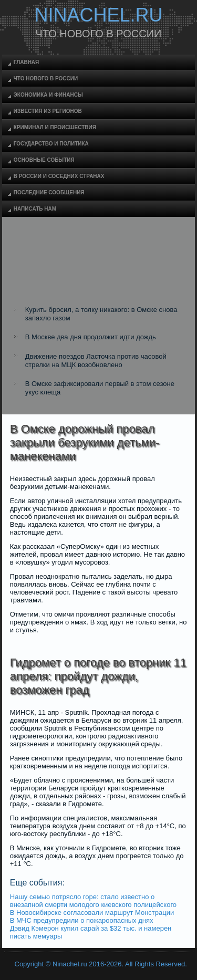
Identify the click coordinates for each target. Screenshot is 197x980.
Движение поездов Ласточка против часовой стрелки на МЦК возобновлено (96, 361)
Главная (27, 62)
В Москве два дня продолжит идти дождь (91, 337)
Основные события (44, 160)
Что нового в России (46, 79)
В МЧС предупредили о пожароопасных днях (82, 920)
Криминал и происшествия (55, 127)
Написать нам (35, 209)
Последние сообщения (49, 192)
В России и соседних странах (59, 176)
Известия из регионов (48, 111)
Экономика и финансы (48, 95)
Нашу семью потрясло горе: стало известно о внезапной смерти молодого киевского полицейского (93, 901)
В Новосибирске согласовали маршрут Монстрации (92, 913)
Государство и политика (51, 144)
